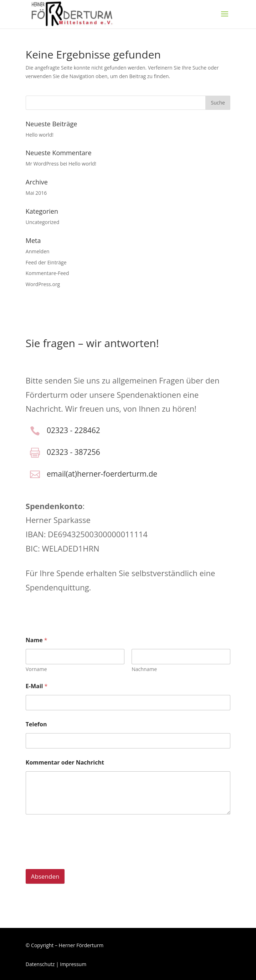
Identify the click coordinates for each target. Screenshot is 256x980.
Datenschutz (40, 964)
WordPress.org (43, 284)
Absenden (45, 876)
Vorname (36, 669)
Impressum (73, 964)
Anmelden (38, 251)
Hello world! (40, 135)
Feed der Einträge (46, 262)
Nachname (144, 669)
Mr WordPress (42, 164)
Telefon (36, 724)
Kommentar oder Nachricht (65, 763)
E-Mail (37, 686)
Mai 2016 (36, 193)
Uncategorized (42, 222)
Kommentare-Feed (47, 273)
